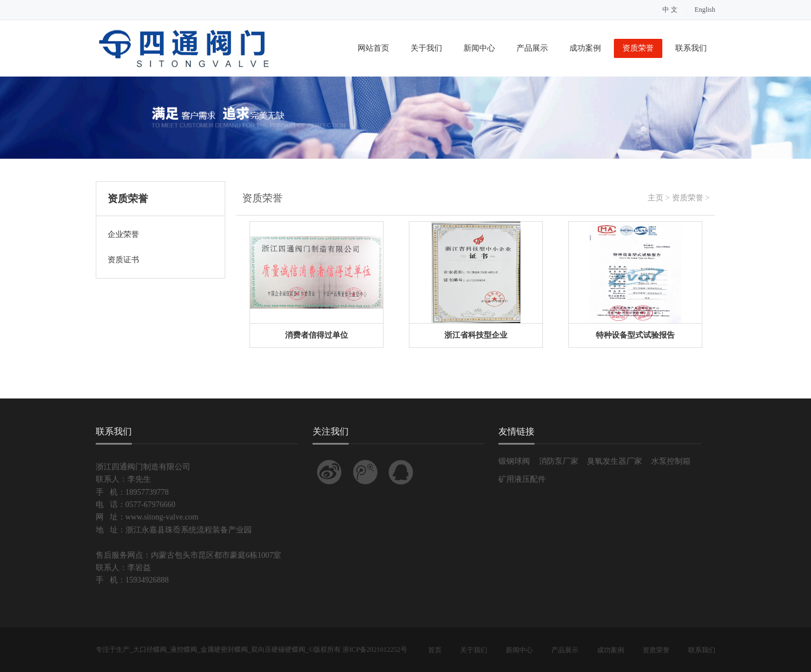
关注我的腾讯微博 (366, 472)
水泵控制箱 (671, 461)
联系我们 (691, 48)
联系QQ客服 (401, 472)
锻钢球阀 (514, 461)
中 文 (670, 10)
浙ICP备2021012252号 (375, 649)
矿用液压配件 (522, 479)
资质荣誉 (638, 48)
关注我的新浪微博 (329, 472)
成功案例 (585, 48)
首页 (435, 650)
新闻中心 (479, 48)
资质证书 (123, 260)
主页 (656, 198)
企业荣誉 (123, 234)
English (705, 10)
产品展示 (532, 48)
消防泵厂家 (559, 461)
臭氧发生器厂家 (614, 461)
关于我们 (426, 48)
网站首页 (373, 48)
